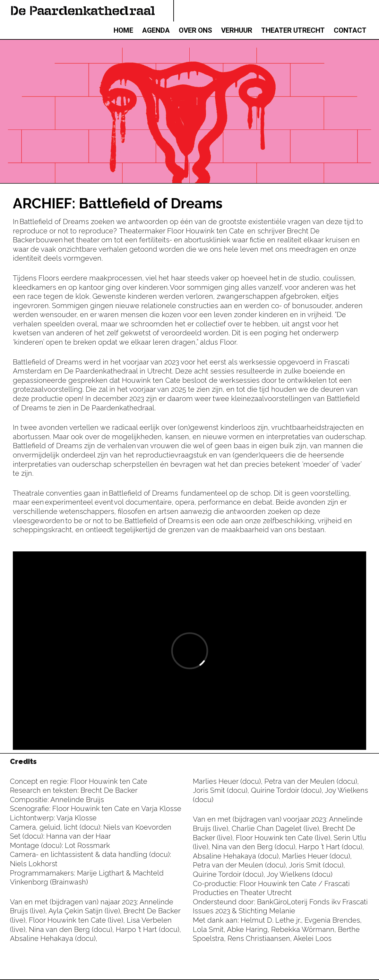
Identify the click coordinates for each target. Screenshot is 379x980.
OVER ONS (195, 30)
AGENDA (156, 30)
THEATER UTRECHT (293, 30)
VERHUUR (237, 30)
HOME (123, 30)
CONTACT (350, 30)
